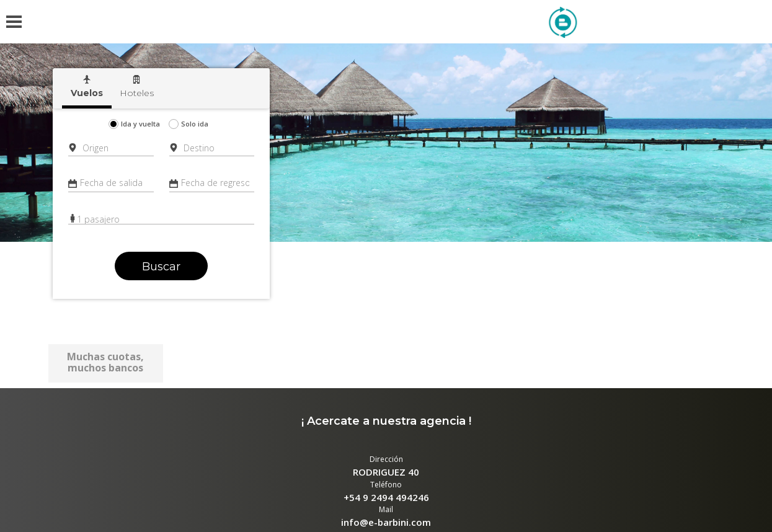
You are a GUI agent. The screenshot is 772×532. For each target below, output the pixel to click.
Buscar (161, 267)
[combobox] (113, 148)
